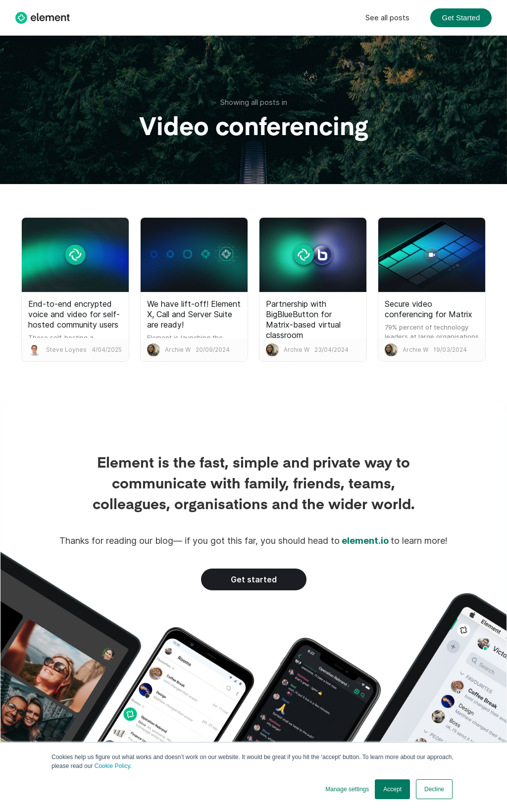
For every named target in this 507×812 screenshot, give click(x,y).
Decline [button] (434, 789)
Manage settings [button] (347, 789)
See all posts (387, 18)
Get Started (461, 18)
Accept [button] (392, 789)
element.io (365, 541)
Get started (254, 579)
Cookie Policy (112, 766)
